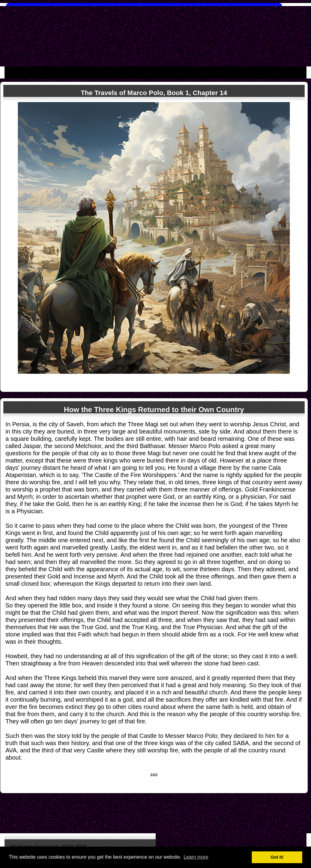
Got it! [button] (277, 857)
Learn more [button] (196, 857)
